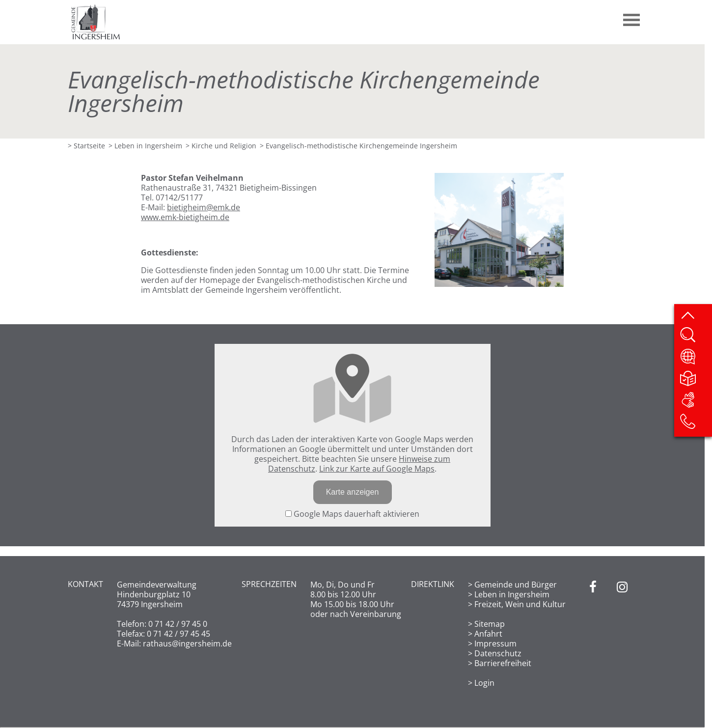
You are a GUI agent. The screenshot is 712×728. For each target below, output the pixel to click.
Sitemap (490, 624)
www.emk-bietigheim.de (185, 217)
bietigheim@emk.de (204, 207)
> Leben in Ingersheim (145, 146)
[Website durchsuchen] (696, 338)
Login (484, 683)
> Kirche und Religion (221, 146)
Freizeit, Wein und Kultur (520, 604)
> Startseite (86, 146)
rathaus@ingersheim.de (187, 644)
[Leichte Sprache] (696, 381)
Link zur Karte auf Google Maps (377, 469)
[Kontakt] (696, 424)
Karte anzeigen (353, 492)
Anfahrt (488, 634)
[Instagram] (622, 634)
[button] (632, 16)
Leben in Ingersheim (512, 594)
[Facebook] (593, 634)
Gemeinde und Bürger (516, 585)
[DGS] (696, 403)
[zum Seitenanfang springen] (696, 316)
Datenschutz (498, 653)
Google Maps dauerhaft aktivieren (352, 514)
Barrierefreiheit (503, 663)
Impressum (495, 644)
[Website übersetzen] (696, 360)
